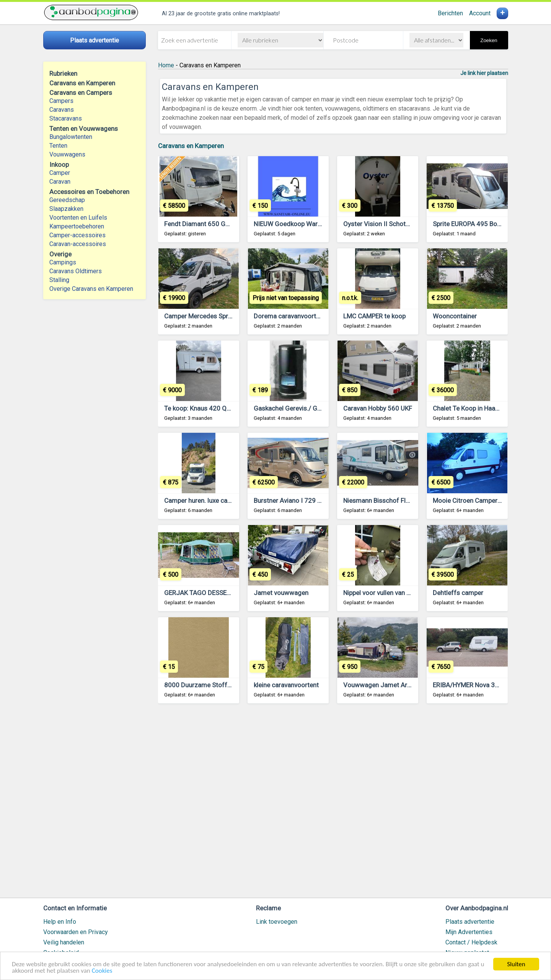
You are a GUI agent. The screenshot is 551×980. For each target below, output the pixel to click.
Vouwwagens (67, 154)
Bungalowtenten (71, 137)
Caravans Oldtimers (76, 271)
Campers (61, 101)
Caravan (60, 182)
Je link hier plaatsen (484, 73)
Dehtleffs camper (458, 593)
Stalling (59, 280)
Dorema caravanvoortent (289, 316)
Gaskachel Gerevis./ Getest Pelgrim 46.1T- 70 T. (322, 408)
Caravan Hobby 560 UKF (378, 408)
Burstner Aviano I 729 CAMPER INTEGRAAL (315, 501)
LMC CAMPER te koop (374, 316)
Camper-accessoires (77, 235)
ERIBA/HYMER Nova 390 (468, 685)
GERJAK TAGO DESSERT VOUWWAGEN (220, 593)
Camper (60, 173)
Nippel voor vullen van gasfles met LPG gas (405, 593)
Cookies (102, 971)
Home (166, 65)
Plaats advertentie (470, 922)
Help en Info (60, 922)
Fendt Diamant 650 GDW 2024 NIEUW (219, 224)
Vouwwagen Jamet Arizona (383, 685)
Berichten (450, 13)
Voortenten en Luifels (78, 218)
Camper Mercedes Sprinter (203, 316)
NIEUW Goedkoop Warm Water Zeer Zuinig (315, 224)
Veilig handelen (64, 942)
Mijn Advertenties (469, 932)
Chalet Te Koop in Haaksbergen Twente (489, 408)
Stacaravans (66, 118)
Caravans (62, 110)
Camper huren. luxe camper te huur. (214, 501)
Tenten (58, 146)
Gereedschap (67, 200)
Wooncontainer (455, 316)
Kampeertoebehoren (77, 226)
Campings (63, 262)
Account (480, 13)
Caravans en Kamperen (191, 146)
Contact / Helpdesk (471, 942)
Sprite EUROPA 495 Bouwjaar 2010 (483, 224)
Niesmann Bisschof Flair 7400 (386, 501)
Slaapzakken (66, 209)
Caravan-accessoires (78, 244)
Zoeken (489, 40)
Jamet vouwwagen (281, 593)
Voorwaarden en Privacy (76, 932)
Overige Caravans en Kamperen (91, 289)
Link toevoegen (277, 922)
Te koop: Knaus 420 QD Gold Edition (216, 408)
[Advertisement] (333, 804)
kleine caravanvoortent (286, 685)
